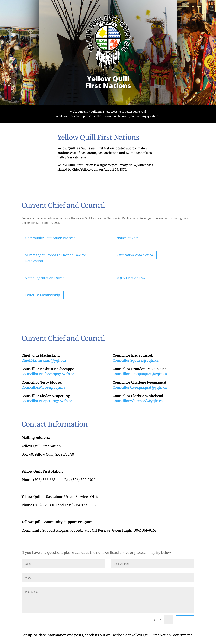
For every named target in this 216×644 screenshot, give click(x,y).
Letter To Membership (43, 295)
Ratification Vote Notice (135, 255)
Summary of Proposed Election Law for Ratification (56, 258)
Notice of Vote (127, 238)
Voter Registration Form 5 (45, 278)
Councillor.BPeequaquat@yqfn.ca (140, 374)
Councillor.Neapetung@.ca (47, 401)
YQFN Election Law (131, 278)
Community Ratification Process (50, 238)
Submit (185, 620)
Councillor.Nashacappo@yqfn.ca (48, 374)
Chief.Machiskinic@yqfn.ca (44, 360)
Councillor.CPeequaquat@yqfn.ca (140, 387)
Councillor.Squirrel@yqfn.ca (136, 360)
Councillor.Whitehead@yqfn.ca (138, 401)
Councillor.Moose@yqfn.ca (44, 387)
